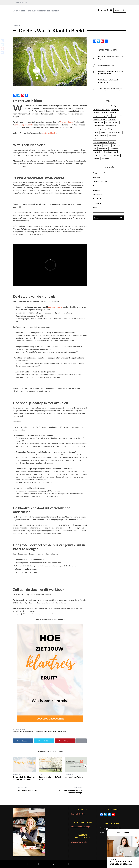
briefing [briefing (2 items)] (104, 119)
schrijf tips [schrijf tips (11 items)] (107, 145)
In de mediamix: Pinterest (74, 777)
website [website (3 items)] (96, 158)
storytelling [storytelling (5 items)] (98, 152)
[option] (24, 769)
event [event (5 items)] (96, 129)
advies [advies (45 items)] (96, 106)
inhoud (50, 731)
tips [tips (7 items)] (115, 152)
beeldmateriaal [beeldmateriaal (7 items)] (99, 109)
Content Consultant (100, 181)
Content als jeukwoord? (32, 789)
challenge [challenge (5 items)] (112, 119)
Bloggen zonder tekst (100, 173)
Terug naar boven (119, 864)
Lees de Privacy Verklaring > (81, 827)
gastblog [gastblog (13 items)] (103, 129)
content (22, 731)
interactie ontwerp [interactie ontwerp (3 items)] (115, 132)
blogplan (16, 731)
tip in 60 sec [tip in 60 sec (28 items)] (108, 152)
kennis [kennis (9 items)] (96, 135)
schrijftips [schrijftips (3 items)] (116, 145)
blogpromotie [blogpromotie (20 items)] (117, 116)
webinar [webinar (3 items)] (117, 155)
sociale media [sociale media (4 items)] (103, 149)
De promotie (97, 194)
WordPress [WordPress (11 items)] (105, 158)
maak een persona (55, 307)
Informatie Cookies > (78, 814)
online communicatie (59, 731)
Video (95, 207)
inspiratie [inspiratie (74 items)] (104, 132)
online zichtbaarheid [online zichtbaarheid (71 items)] (100, 142)
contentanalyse (30, 731)
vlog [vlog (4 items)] (110, 155)
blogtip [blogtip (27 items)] (96, 119)
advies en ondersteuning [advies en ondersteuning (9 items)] (108, 106)
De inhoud (16, 25)
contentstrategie (41, 731)
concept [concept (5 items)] (108, 122)
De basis (96, 186)
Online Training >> (21, 2)
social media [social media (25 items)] (114, 149)
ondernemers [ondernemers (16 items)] (113, 135)
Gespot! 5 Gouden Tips (106, 65)
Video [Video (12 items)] (104, 155)
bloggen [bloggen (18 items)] (96, 112)
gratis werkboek (49, 133)
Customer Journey (67, 122)
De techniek (97, 199)
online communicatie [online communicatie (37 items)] (101, 139)
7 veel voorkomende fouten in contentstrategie (69, 790)
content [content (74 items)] (116, 122)
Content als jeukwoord (23, 125)
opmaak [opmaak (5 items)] (112, 142)
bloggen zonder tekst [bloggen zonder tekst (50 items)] (109, 112)
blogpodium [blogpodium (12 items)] (106, 116)
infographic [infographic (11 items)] (112, 129)
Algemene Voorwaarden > (80, 842)
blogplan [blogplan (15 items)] (97, 116)
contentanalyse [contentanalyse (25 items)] (99, 126)
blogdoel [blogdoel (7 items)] (115, 109)
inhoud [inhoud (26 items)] (96, 132)
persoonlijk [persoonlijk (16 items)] (97, 145)
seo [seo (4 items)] (95, 149)
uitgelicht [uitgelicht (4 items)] (97, 155)
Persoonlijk (97, 203)
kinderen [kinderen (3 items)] (103, 135)
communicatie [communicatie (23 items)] (98, 122)
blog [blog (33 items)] (108, 109)
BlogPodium (97, 177)
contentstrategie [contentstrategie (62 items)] (112, 126)
